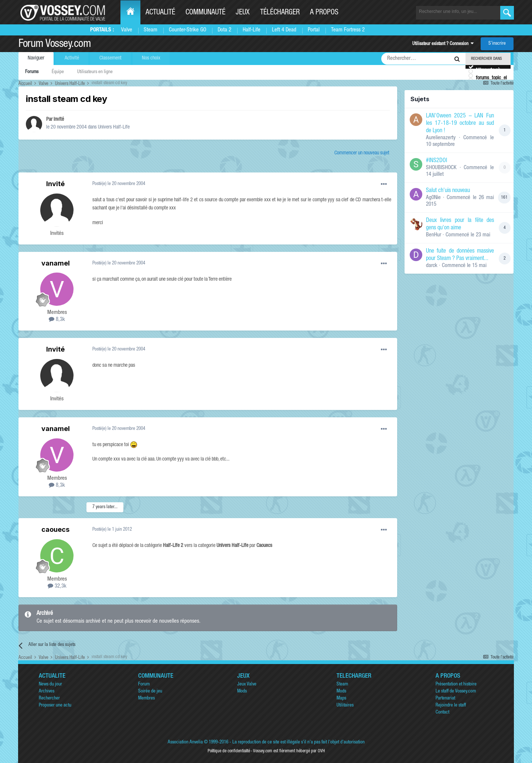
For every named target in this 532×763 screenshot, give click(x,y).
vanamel (56, 263)
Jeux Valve (247, 685)
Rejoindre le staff (451, 706)
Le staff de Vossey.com (456, 692)
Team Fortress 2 (348, 30)
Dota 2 (224, 30)
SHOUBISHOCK (441, 168)
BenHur (434, 235)
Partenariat (445, 699)
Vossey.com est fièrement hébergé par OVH (289, 751)
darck (432, 266)
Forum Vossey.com (55, 45)
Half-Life (252, 30)
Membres (146, 699)
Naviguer (36, 58)
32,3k (57, 586)
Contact (442, 713)
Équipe (58, 72)
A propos (324, 13)
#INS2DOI (436, 161)
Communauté (205, 13)
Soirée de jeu (150, 692)
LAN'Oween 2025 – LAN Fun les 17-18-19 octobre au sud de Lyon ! (460, 124)
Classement (110, 58)
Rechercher (49, 699)
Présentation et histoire (456, 685)
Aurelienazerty (441, 138)
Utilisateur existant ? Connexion (443, 44)
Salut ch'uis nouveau (448, 191)
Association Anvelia (185, 743)
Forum (144, 685)
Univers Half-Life (114, 127)
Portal (314, 30)
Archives (47, 692)
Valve (127, 30)
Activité (72, 58)
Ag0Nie (433, 198)
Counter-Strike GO (187, 30)
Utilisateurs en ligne (95, 72)
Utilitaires (345, 706)
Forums (32, 72)
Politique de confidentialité (229, 751)
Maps (341, 699)
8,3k (57, 320)
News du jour (50, 685)
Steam (151, 30)
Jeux (243, 13)
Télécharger (280, 13)
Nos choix (151, 58)
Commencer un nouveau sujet (362, 153)
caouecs (55, 529)
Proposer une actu (55, 706)
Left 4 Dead (284, 30)
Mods (242, 692)
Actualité (160, 13)
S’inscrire (497, 44)
